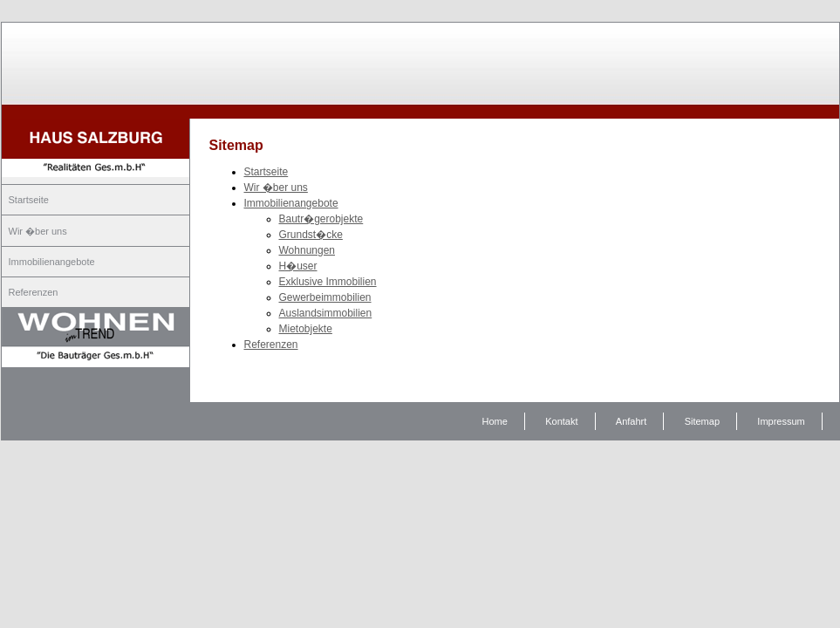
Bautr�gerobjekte (321, 219)
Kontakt (561, 421)
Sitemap (702, 421)
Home (495, 421)
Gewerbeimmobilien (325, 297)
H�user (298, 266)
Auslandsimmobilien (326, 313)
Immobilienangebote (52, 262)
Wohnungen (307, 250)
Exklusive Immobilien (328, 282)
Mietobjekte (306, 329)
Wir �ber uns (38, 231)
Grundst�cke (311, 235)
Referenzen (34, 292)
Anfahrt (631, 421)
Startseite (29, 200)
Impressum (781, 421)
